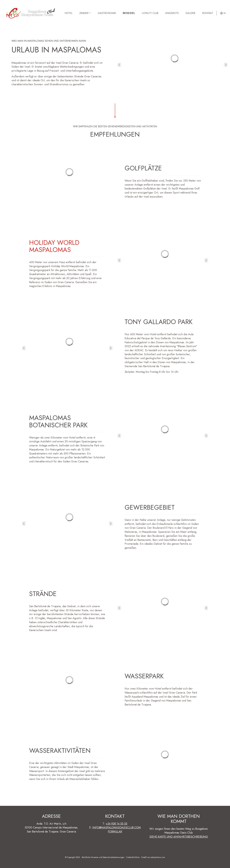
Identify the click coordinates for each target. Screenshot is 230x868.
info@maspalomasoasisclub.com (117, 828)
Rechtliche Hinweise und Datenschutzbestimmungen (103, 857)
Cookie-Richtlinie (133, 857)
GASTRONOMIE (107, 13)
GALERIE (190, 13)
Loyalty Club (150, 13)
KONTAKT (208, 13)
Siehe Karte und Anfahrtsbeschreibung (179, 837)
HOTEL (69, 13)
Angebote (172, 13)
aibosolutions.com (158, 857)
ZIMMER (85, 13)
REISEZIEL (129, 13)
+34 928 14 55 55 (116, 824)
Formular (115, 832)
